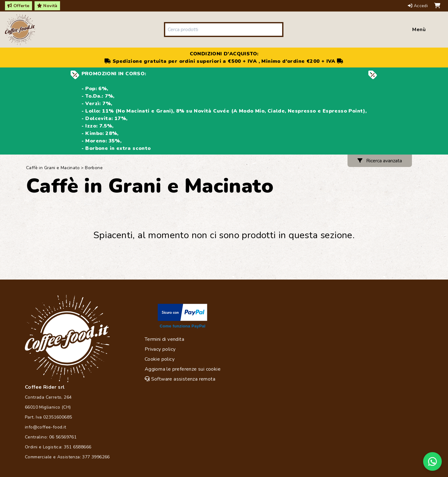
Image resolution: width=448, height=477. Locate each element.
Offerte (19, 6)
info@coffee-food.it (46, 427)
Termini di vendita (164, 339)
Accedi (419, 6)
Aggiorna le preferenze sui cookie (183, 369)
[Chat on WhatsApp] (432, 461)
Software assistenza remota (180, 379)
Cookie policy (160, 359)
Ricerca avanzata (380, 161)
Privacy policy (160, 349)
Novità (47, 6)
